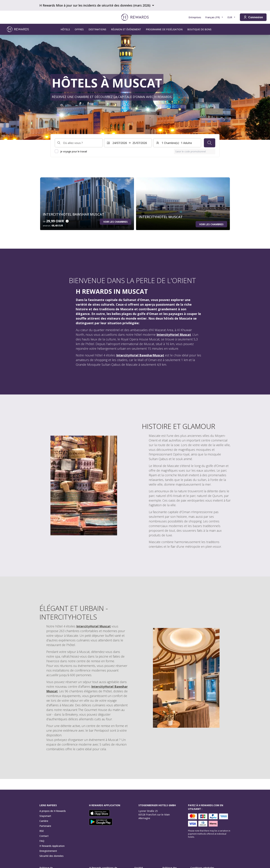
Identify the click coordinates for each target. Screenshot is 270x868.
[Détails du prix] (67, 221)
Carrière (44, 821)
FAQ (42, 841)
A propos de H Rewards (53, 811)
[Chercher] (210, 143)
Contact (44, 836)
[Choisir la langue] (214, 17)
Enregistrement (48, 851)
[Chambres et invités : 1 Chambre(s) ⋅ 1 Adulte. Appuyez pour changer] (177, 143)
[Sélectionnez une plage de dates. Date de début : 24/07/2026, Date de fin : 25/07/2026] (128, 143)
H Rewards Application (52, 846)
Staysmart (45, 816)
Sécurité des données (51, 856)
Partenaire (45, 826)
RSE (42, 831)
